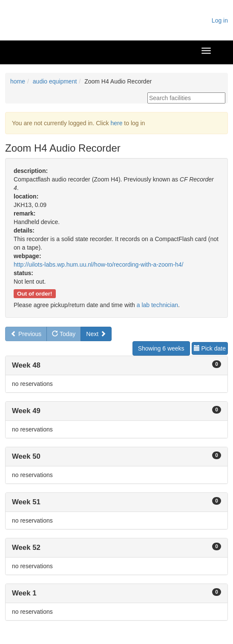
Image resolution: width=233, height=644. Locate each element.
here (116, 123)
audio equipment (55, 81)
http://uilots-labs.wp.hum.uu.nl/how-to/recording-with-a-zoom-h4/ (98, 264)
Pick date (210, 348)
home (18, 81)
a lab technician (157, 305)
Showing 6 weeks (161, 348)
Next (96, 334)
